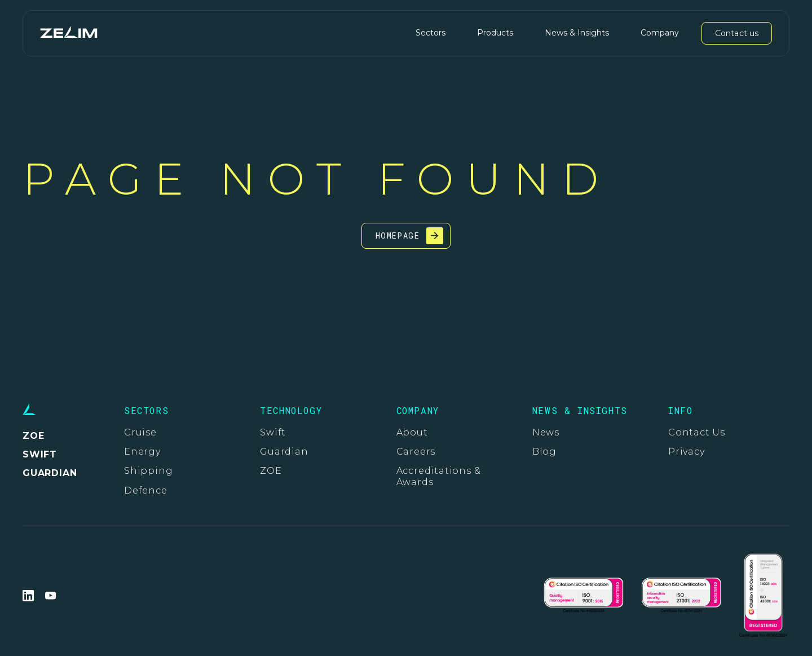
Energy (142, 452)
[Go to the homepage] (69, 33)
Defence (146, 490)
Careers (416, 452)
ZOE (271, 471)
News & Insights (577, 33)
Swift (273, 432)
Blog (544, 452)
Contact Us (697, 432)
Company (660, 33)
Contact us (737, 33)
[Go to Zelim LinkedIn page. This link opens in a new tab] (28, 596)
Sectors (431, 33)
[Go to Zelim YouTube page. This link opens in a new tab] (51, 596)
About (412, 432)
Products (495, 33)
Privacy (687, 452)
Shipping (148, 471)
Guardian (284, 452)
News (546, 432)
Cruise (140, 432)
